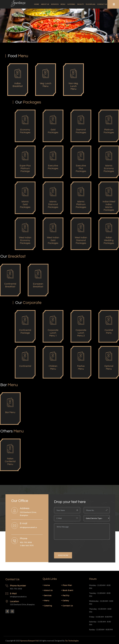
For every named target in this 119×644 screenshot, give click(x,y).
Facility (80, 4)
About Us (45, 4)
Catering (71, 4)
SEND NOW (63, 555)
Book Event (67, 590)
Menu (63, 4)
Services (55, 4)
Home (37, 4)
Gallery (65, 601)
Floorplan (90, 4)
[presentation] (72, 545)
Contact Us (102, 4)
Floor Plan (67, 585)
